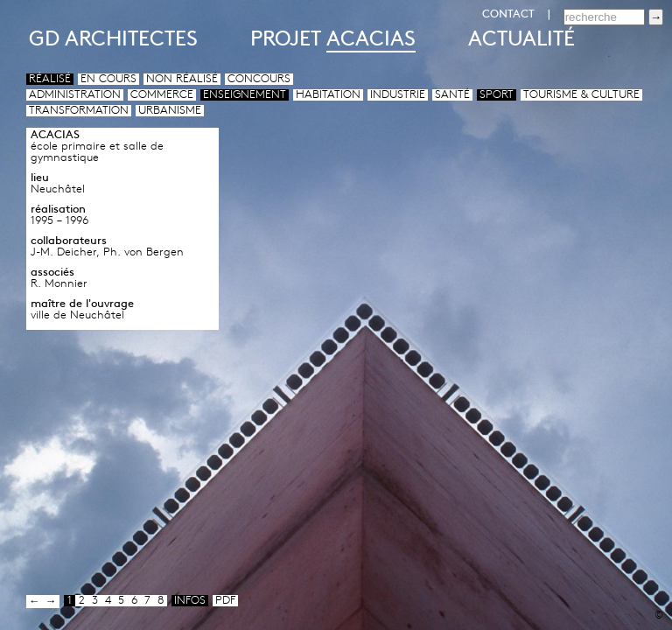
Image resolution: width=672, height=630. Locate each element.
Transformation (79, 111)
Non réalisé (182, 79)
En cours (108, 79)
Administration (75, 95)
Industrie (398, 95)
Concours (259, 79)
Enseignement (245, 95)
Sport (497, 95)
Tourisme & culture (581, 95)
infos (190, 601)
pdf (225, 601)
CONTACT (508, 14)
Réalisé (50, 79)
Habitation (328, 95)
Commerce (162, 95)
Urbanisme (170, 111)
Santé (452, 95)
